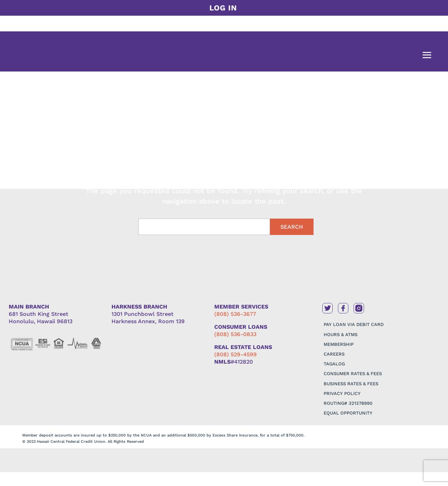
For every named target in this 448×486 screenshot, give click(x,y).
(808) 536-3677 (235, 314)
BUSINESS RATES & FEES (351, 384)
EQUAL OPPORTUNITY (348, 413)
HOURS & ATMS (341, 335)
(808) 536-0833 (235, 334)
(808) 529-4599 (235, 354)
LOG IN (223, 8)
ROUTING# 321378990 (348, 403)
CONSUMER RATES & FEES (353, 374)
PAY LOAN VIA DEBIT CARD (354, 324)
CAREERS (334, 354)
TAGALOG (334, 364)
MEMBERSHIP (339, 344)
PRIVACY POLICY (342, 393)
